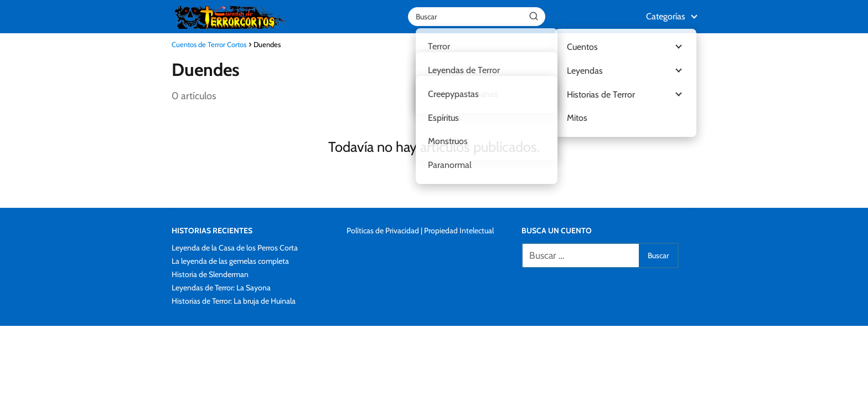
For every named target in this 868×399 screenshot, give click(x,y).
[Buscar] (534, 16)
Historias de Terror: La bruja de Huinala (234, 301)
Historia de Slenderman (210, 274)
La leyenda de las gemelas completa (230, 261)
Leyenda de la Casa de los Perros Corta (235, 248)
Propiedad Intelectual (459, 231)
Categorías (666, 16)
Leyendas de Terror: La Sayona (221, 288)
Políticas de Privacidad (383, 231)
